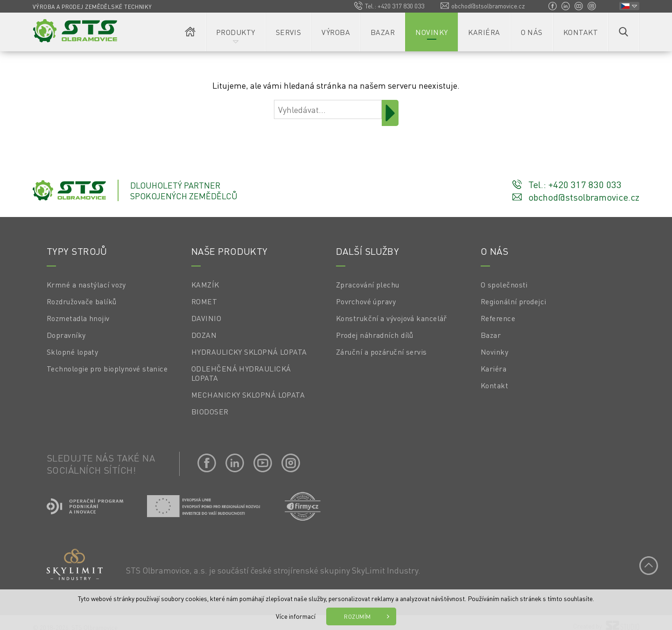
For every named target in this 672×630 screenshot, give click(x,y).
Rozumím (357, 616)
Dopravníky (66, 335)
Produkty (236, 32)
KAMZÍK (205, 285)
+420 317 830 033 (401, 6)
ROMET (204, 301)
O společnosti (504, 285)
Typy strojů (77, 251)
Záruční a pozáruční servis (381, 352)
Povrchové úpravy (366, 301)
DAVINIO (206, 318)
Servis (289, 32)
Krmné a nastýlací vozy (86, 285)
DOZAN (204, 335)
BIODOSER (210, 412)
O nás (532, 32)
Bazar (383, 32)
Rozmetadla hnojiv (78, 318)
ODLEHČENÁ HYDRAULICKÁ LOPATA (241, 373)
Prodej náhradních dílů (375, 335)
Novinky (431, 32)
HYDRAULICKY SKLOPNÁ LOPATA (249, 352)
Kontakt (581, 32)
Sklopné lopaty (72, 352)
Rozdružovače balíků (82, 301)
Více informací (296, 616)
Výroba (336, 32)
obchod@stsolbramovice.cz (488, 6)
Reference (498, 318)
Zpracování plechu (368, 285)
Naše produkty (230, 251)
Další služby (367, 251)
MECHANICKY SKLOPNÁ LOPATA (248, 395)
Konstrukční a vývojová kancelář (392, 318)
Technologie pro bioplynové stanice (107, 369)
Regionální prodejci (514, 301)
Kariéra (484, 32)
